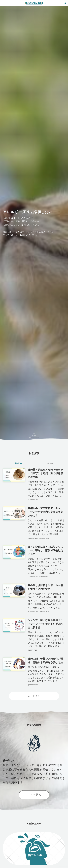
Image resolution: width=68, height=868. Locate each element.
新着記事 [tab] (18, 463)
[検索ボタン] (65, 3)
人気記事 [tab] (50, 463)
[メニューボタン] (3, 3)
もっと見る (34, 696)
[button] (30, 437)
